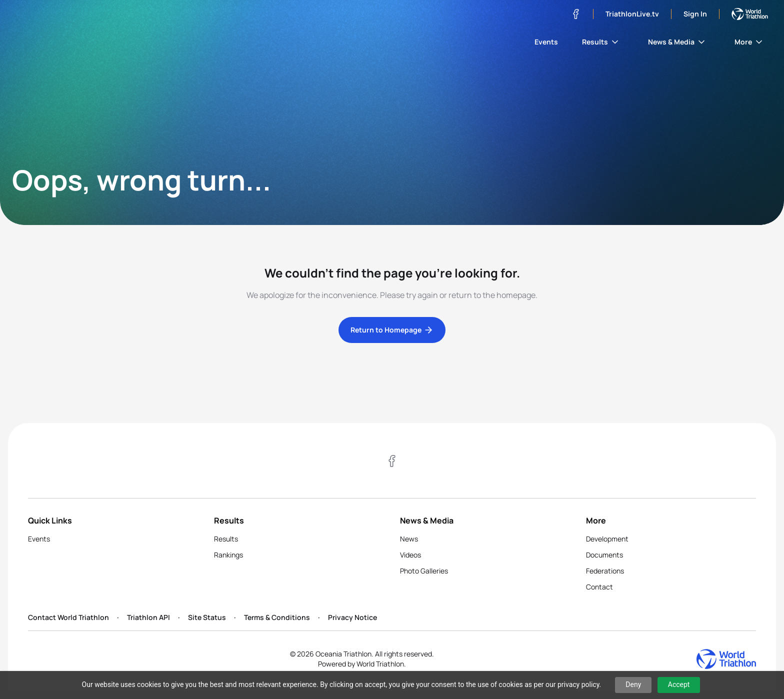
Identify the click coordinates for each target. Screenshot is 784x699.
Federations (605, 571)
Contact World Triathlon (68, 617)
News (409, 539)
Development (607, 539)
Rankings (228, 555)
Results (601, 42)
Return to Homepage (392, 330)
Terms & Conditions (277, 617)
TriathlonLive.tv (632, 14)
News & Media (677, 42)
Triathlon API (148, 617)
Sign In (695, 14)
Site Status (207, 617)
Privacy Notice (352, 617)
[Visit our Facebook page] (576, 14)
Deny (633, 684)
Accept (679, 684)
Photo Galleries (424, 571)
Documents (604, 555)
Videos (410, 555)
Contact (599, 587)
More (749, 42)
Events (546, 42)
